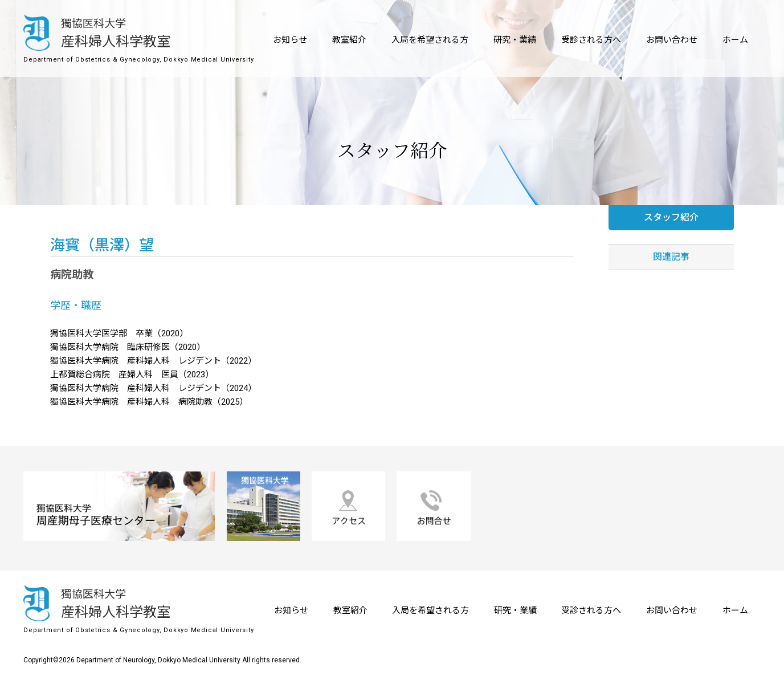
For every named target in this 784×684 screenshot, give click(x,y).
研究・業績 (515, 40)
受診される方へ (591, 40)
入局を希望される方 (430, 40)
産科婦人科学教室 (97, 32)
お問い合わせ (672, 40)
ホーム (735, 40)
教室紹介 (349, 40)
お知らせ (290, 40)
